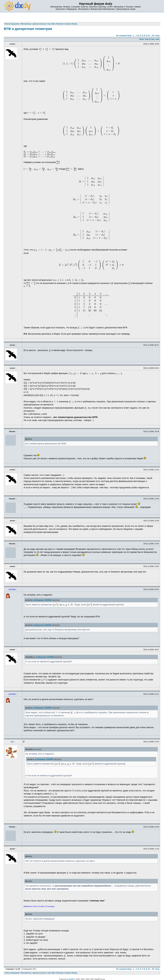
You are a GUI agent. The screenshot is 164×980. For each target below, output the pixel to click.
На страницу (121, 35)
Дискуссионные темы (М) (44, 973)
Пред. (130, 35)
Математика (26, 973)
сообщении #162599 (42, 600)
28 (153, 35)
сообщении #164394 (45, 657)
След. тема (154, 39)
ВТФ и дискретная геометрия (28, 29)
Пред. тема (144, 39)
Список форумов (12, 973)
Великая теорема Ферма (67, 973)
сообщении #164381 (42, 625)
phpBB (71, 979)
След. (157, 35)
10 (149, 35)
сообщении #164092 (42, 708)
